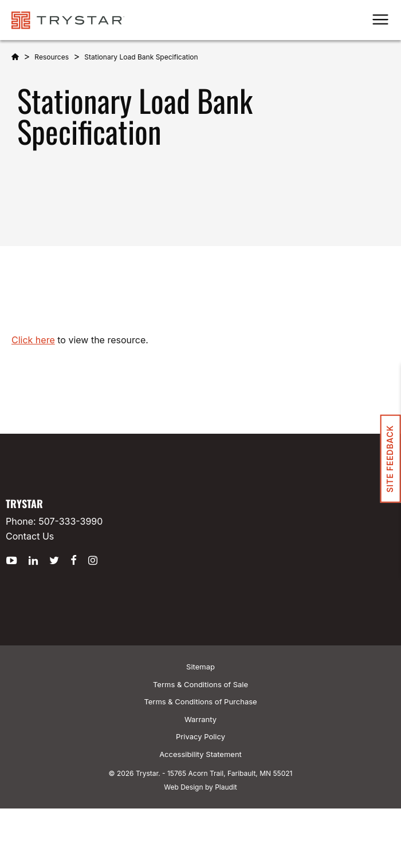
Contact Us (30, 536)
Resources (52, 57)
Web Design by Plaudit (200, 787)
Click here (33, 340)
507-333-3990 (70, 521)
